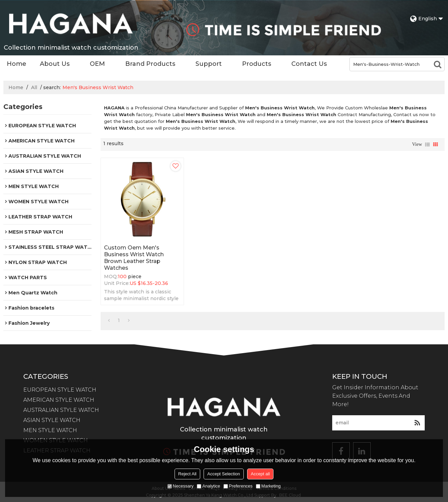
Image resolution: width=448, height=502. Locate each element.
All (34, 87)
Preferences (238, 486)
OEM (97, 64)
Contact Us (309, 64)
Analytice (208, 486)
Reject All (187, 474)
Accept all (260, 474)
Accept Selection (224, 474)
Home (17, 64)
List (427, 144)
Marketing (268, 486)
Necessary (180, 486)
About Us (55, 64)
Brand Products (150, 64)
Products (257, 64)
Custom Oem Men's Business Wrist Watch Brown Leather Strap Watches (134, 258)
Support (209, 64)
